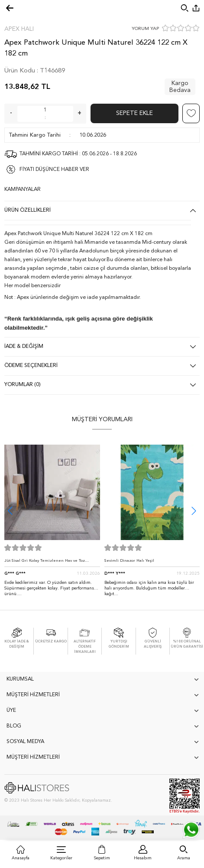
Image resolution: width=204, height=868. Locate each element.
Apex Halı (19, 29)
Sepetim (102, 858)
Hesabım (143, 858)
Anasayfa (21, 858)
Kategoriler (61, 858)
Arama (184, 858)
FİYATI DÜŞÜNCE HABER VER (54, 170)
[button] (194, 511)
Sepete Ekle (134, 113)
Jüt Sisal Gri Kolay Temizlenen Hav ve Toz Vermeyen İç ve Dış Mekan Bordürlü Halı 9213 (49, 563)
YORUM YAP (145, 29)
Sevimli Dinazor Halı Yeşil (129, 561)
